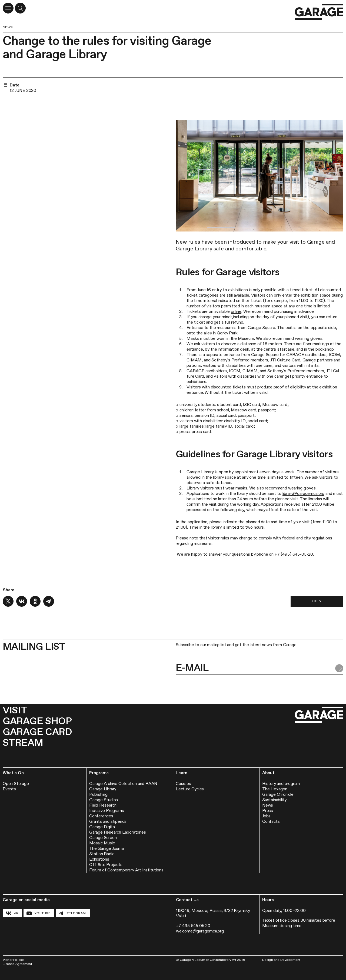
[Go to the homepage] (319, 12)
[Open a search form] (20, 8)
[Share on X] (8, 601)
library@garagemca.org (304, 493)
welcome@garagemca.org (200, 931)
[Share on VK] (22, 601)
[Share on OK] (35, 601)
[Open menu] (8, 8)
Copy (317, 601)
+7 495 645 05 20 (193, 926)
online (236, 311)
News (8, 27)
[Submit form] (339, 668)
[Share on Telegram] (49, 601)
